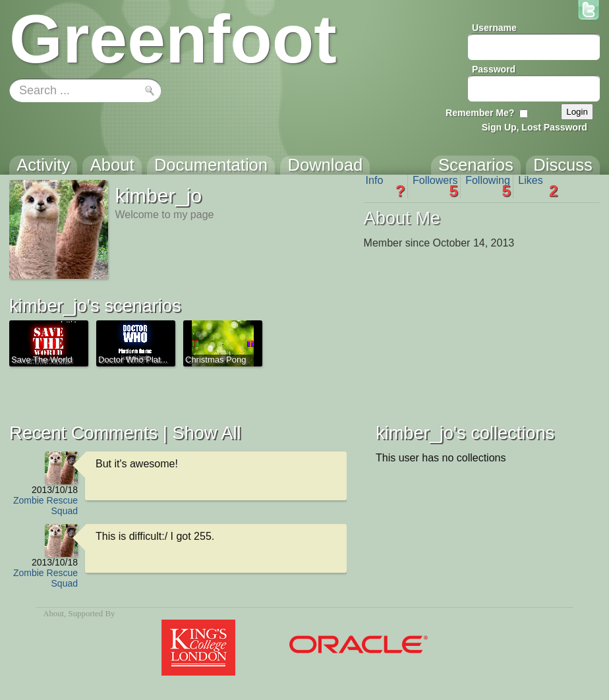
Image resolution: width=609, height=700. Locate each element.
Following (488, 187)
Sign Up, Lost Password (535, 127)
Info (386, 187)
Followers (435, 187)
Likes (538, 187)
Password (494, 69)
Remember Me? (480, 113)
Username (494, 28)
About (53, 614)
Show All (206, 433)
